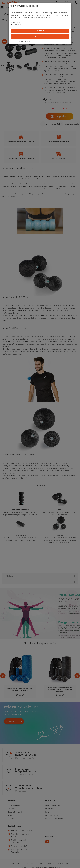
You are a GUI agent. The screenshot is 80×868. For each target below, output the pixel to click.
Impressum (17, 22)
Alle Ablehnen (40, 36)
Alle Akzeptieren (40, 31)
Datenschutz (17, 25)
